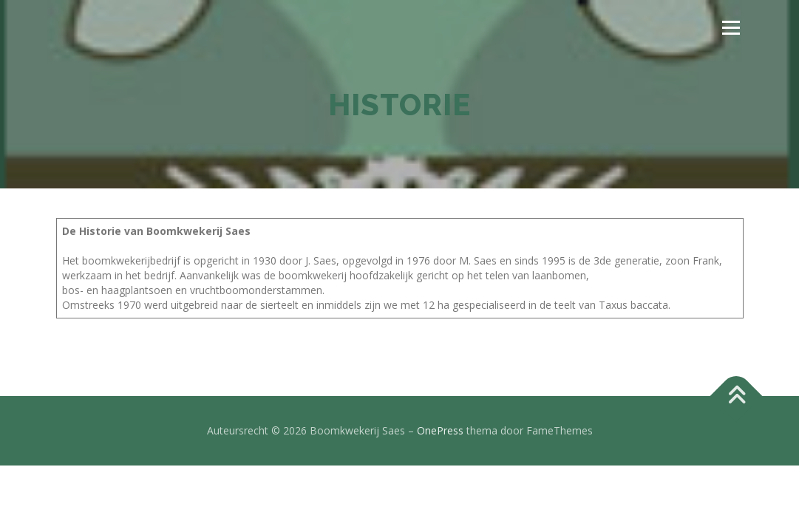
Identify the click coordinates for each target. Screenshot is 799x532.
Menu (731, 28)
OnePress (440, 430)
